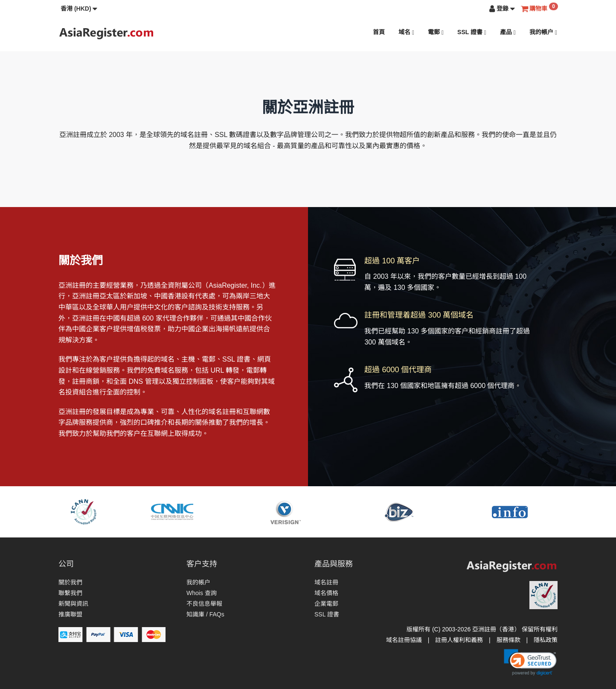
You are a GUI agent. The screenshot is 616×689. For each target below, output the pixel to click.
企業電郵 (326, 604)
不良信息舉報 (204, 604)
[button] (79, 9)
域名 (406, 32)
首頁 (379, 32)
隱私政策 (546, 640)
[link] (530, 662)
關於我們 (70, 582)
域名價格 (326, 593)
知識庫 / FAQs (205, 614)
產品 (508, 32)
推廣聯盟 (70, 614)
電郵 (436, 32)
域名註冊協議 (404, 640)
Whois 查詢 (202, 593)
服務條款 (508, 640)
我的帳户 (543, 32)
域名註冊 (326, 582)
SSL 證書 (472, 32)
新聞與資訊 (73, 604)
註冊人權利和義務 (459, 640)
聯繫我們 (70, 593)
